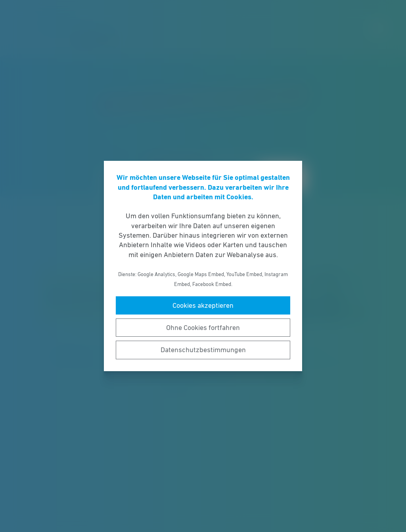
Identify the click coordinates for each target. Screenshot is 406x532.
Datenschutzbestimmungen (203, 350)
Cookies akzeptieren (203, 305)
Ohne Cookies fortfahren (203, 328)
